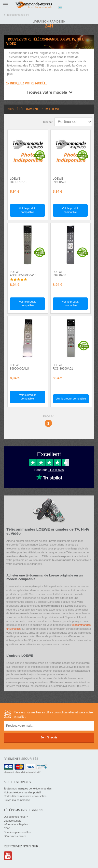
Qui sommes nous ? (16, 817)
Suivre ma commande (17, 800)
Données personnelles (17, 832)
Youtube (8, 856)
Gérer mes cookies (15, 836)
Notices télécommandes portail (22, 792)
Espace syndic (12, 821)
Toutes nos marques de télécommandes (28, 788)
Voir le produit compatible (27, 210)
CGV (7, 828)
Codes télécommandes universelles (25, 796)
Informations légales (16, 824)
